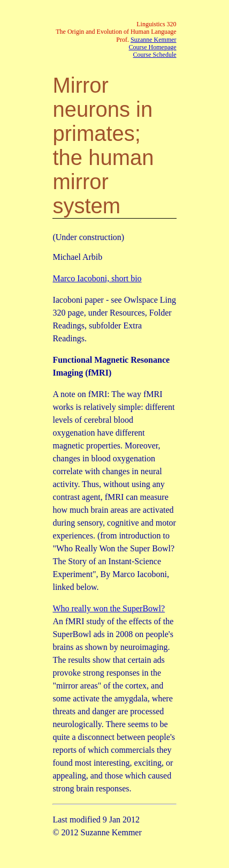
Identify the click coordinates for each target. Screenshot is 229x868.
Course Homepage (153, 47)
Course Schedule (155, 55)
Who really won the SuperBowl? (109, 608)
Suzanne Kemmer (154, 40)
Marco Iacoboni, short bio (97, 278)
